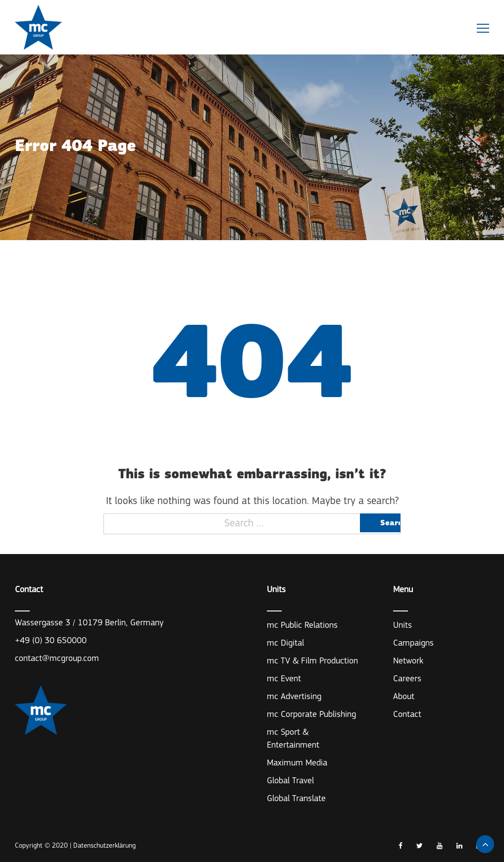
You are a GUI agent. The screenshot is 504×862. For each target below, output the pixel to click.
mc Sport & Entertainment (293, 739)
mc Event (284, 679)
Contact (407, 715)
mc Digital (285, 643)
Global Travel (290, 781)
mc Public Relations (302, 626)
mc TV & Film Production (312, 661)
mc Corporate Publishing (311, 715)
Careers (407, 679)
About (404, 697)
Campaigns (413, 643)
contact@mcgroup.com (57, 659)
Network (408, 661)
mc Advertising (294, 697)
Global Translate (296, 799)
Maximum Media (297, 763)
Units (403, 626)
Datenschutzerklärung (104, 846)
